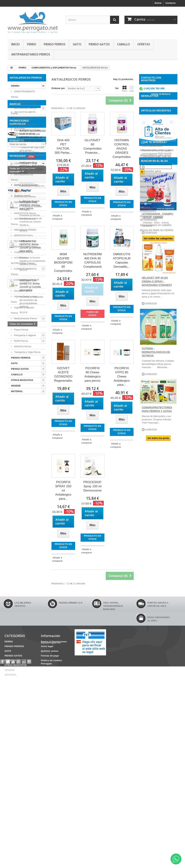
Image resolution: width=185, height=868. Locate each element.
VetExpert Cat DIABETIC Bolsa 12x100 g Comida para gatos (30, 685)
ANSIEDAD (27, 533)
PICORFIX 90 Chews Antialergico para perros (93, 374)
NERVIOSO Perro (23, 235)
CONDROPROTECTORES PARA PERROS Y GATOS (157, 439)
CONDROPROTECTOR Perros (25, 283)
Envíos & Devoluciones (26, 742)
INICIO (15, 44)
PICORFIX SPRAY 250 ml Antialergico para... (63, 490)
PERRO (32, 44)
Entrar (158, 3)
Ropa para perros (150, 542)
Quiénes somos (22, 753)
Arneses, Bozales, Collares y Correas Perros (25, 122)
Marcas (15, 404)
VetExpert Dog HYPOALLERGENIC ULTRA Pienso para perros (32, 568)
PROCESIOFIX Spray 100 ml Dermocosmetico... (92, 486)
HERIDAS (15, 538)
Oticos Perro (20, 324)
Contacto (171, 3)
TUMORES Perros (23, 252)
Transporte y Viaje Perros (27, 352)
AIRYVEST (20, 416)
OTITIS (13, 530)
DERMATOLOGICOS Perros (24, 205)
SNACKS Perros (22, 346)
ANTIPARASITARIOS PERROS (31, 54)
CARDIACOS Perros (24, 197)
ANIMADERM (21, 421)
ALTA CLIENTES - (152, 175)
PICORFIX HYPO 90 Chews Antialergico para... (122, 376)
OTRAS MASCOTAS (22, 380)
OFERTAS (144, 44)
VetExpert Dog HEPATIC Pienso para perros (30, 605)
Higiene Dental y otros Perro (24, 299)
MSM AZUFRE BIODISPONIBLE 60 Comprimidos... (63, 263)
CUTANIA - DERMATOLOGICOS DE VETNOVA (156, 382)
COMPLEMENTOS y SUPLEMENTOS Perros (24, 166)
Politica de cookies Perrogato (29, 764)
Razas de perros (149, 536)
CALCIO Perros (22, 191)
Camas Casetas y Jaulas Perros (25, 133)
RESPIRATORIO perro (26, 247)
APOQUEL (20, 427)
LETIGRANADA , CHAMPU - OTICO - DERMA (158, 245)
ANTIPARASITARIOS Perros (24, 111)
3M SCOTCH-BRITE (25, 410)
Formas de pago (22, 759)
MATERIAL (17, 391)
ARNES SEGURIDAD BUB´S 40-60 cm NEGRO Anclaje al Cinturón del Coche (33, 469)
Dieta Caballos (148, 515)
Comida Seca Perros (25, 158)
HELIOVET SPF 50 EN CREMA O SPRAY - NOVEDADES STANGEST (157, 311)
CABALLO (123, 44)
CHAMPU (15, 525)
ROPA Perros (21, 341)
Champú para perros (152, 500)
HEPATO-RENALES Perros (23, 222)
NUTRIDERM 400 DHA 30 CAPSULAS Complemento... (92, 260)
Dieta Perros (147, 526)
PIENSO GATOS (99, 44)
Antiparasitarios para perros (156, 495)
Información (19, 736)
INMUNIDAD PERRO (25, 230)
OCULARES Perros (24, 241)
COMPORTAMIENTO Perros (24, 272)
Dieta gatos (146, 521)
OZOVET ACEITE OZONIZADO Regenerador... (63, 374)
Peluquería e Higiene (25, 335)
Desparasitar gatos (151, 510)
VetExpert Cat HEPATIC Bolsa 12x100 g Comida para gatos (30, 646)
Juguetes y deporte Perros (22, 310)
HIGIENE (16, 386)
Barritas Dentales (34, 525)
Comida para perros (151, 505)
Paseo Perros (21, 330)
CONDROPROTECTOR (22, 544)
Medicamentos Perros (25, 319)
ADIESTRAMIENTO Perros (23, 94)
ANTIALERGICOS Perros (22, 177)
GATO (77, 44)
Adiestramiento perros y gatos (157, 489)
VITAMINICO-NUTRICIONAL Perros (23, 261)
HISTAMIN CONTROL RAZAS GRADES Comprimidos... (122, 149)
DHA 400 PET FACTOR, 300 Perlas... (63, 146)
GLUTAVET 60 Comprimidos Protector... (92, 146)
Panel (124, 89)
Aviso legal (20, 748)
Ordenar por (58, 88)
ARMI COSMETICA (24, 432)
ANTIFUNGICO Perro (25, 102)
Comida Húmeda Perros (26, 152)
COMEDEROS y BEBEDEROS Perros (22, 144)
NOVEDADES (18, 556)
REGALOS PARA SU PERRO (157, 569)
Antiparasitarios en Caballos (156, 564)
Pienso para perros (151, 531)
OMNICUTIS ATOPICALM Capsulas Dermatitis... (122, 260)
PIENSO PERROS (55, 44)
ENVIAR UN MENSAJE (161, 96)
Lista (132, 89)
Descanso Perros (23, 291)
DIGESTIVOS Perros (25, 213)
